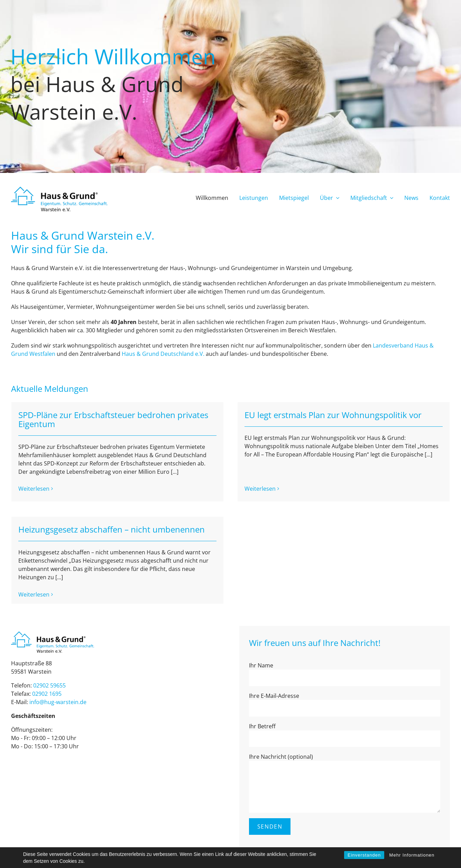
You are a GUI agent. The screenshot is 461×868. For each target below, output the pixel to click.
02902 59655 (49, 663)
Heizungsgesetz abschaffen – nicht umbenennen (134, 521)
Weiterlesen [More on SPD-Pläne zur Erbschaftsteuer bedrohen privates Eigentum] (34, 489)
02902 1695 (47, 671)
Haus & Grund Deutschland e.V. (163, 354)
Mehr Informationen (412, 855)
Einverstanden (364, 855)
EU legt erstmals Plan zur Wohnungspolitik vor (328, 415)
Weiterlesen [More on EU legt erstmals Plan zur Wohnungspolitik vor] (255, 471)
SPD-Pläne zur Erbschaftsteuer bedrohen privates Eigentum (113, 419)
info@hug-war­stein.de (58, 679)
